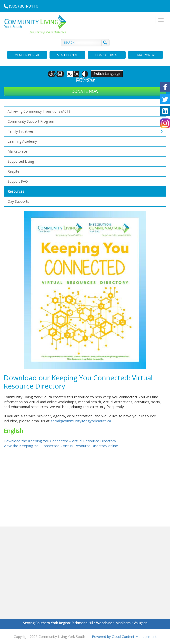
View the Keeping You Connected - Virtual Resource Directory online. (61, 446)
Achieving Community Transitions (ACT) (39, 111)
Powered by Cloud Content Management (124, 637)
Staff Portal (67, 55)
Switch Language (107, 74)
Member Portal (27, 55)
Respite (13, 171)
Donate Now (85, 91)
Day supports (18, 201)
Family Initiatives (85, 131)
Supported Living (21, 161)
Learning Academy (22, 141)
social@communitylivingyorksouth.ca (81, 421)
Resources (85, 191)
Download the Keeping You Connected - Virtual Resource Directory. (60, 441)
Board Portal (107, 55)
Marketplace (17, 151)
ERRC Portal (145, 55)
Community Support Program (31, 121)
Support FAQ (18, 181)
